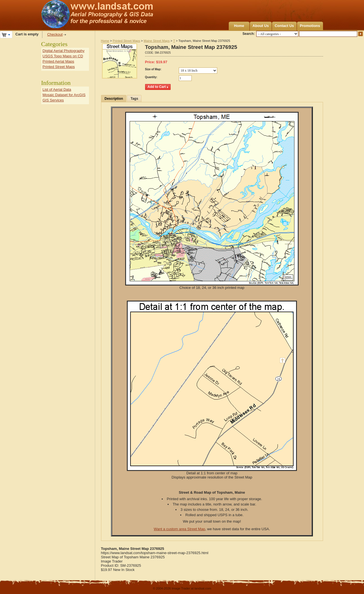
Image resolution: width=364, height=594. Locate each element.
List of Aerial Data (57, 89)
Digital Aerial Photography (64, 51)
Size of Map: (153, 69)
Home (239, 26)
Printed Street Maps (127, 41)
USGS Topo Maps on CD (63, 56)
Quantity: (151, 77)
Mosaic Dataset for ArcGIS (64, 95)
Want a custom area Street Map (179, 529)
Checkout (55, 34)
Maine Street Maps (157, 41)
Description (114, 99)
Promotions (310, 26)
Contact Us (284, 26)
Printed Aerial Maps (59, 61)
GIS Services (53, 100)
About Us (261, 26)
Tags (134, 99)
